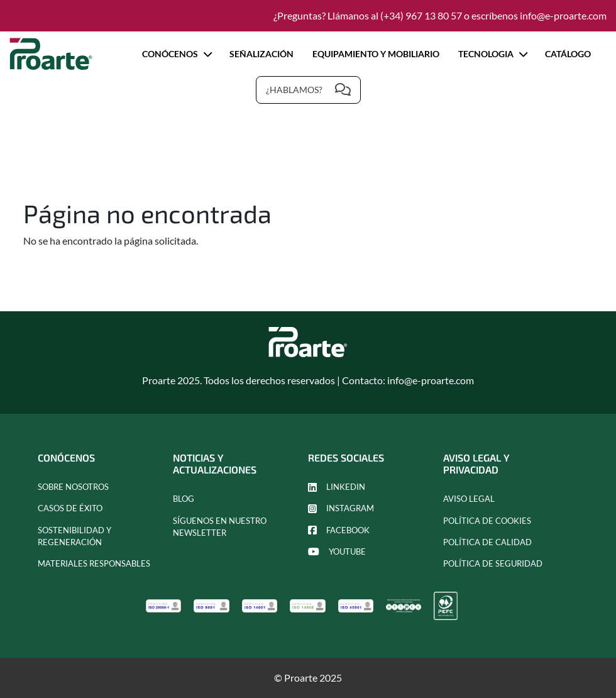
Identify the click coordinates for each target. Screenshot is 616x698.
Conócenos (176, 54)
